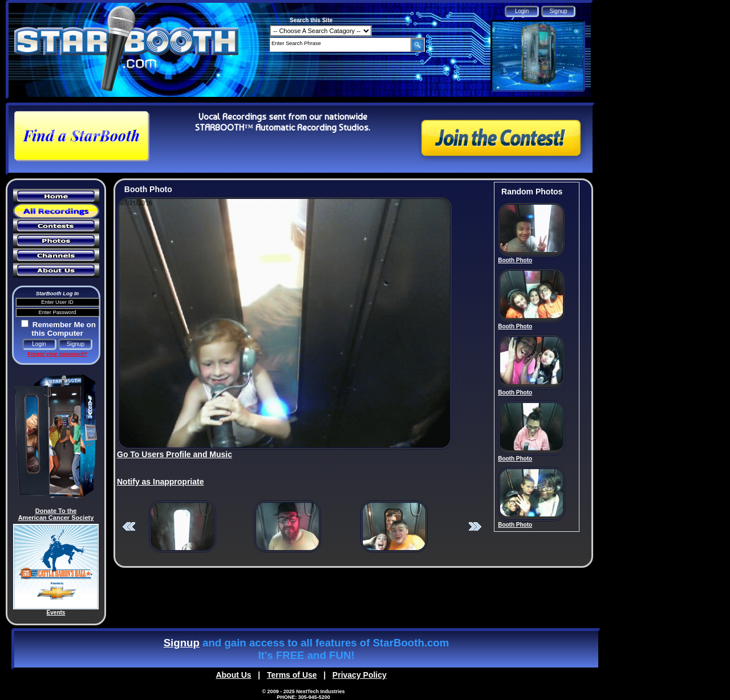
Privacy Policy (360, 675)
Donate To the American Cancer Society (56, 514)
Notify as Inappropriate (160, 482)
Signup (182, 643)
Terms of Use (292, 675)
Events (56, 612)
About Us (233, 675)
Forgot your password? (57, 354)
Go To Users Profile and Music (175, 454)
